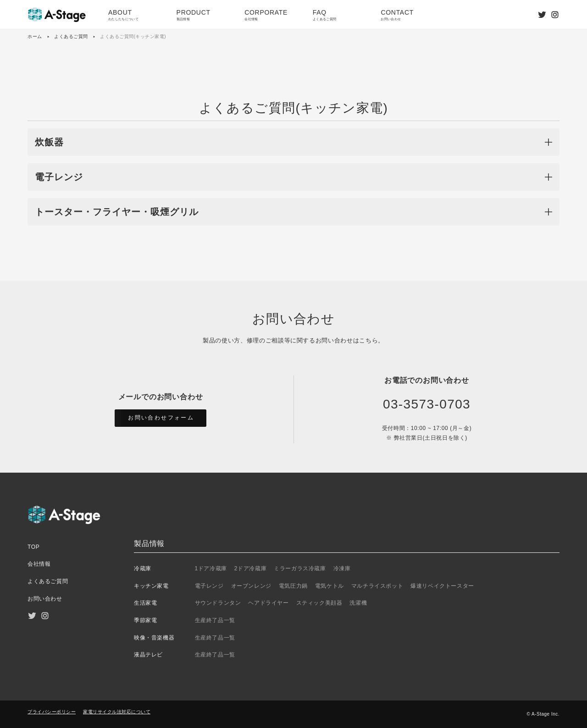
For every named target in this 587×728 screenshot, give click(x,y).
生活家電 (145, 603)
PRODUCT (203, 16)
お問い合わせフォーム (161, 418)
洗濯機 (358, 603)
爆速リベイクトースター (442, 586)
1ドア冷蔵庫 (211, 568)
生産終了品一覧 (215, 620)
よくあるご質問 (71, 36)
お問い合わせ (45, 599)
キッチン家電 (151, 586)
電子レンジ (209, 586)
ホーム (35, 36)
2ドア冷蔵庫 (250, 568)
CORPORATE (271, 16)
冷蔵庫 (143, 568)
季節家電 (145, 620)
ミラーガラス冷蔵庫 (300, 568)
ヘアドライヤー (268, 603)
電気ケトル (329, 586)
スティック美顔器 (319, 603)
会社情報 (39, 564)
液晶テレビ (148, 655)
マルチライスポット (377, 586)
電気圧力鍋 (293, 586)
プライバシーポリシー (52, 712)
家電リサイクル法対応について (117, 712)
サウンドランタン (218, 603)
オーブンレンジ (251, 586)
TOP (33, 547)
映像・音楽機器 (154, 638)
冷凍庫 (342, 568)
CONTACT (407, 16)
